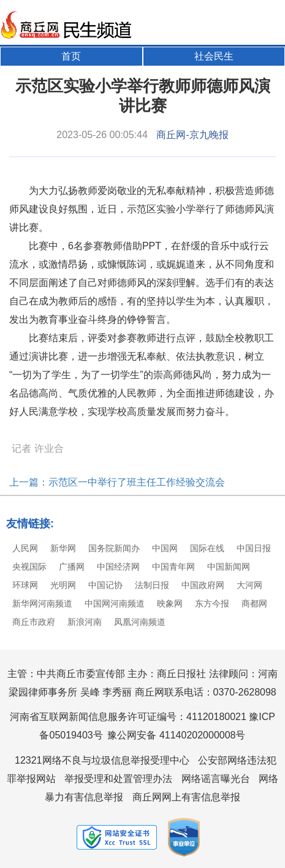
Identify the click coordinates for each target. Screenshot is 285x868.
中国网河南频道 (115, 603)
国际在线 (207, 548)
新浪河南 (85, 622)
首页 (71, 56)
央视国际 (29, 567)
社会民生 (214, 56)
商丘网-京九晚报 (192, 135)
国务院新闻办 (114, 548)
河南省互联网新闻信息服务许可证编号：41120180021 (128, 717)
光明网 (63, 585)
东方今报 (212, 603)
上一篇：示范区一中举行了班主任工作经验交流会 (117, 482)
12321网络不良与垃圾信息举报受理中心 (102, 760)
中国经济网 (118, 567)
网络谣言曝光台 (216, 779)
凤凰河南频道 (140, 622)
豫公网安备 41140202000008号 (176, 735)
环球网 (25, 585)
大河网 (249, 585)
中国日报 (254, 548)
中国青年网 (173, 567)
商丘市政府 (34, 622)
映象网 (170, 603)
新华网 (63, 548)
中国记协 (105, 585)
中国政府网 (203, 585)
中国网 (165, 548)
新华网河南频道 (42, 603)
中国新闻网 (229, 567)
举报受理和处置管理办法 (118, 779)
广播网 (72, 567)
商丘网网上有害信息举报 (186, 797)
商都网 (254, 603)
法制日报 (152, 585)
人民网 (25, 548)
